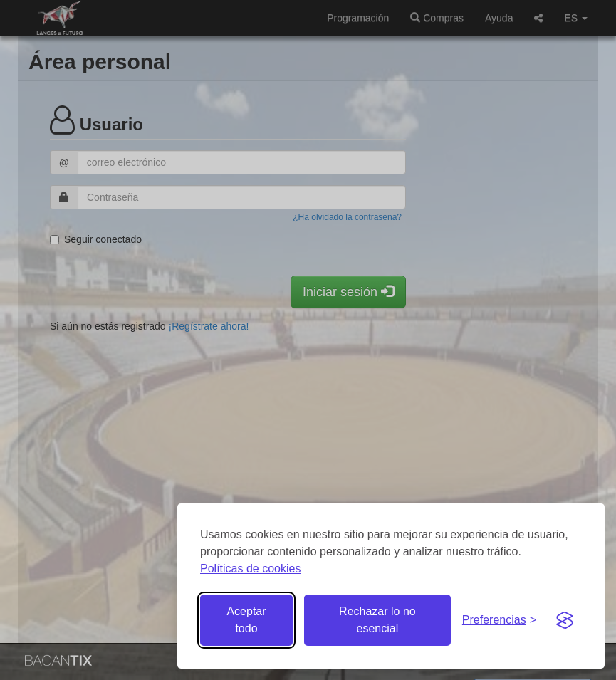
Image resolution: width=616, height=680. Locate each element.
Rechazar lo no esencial (377, 620)
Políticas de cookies (250, 569)
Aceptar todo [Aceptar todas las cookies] (246, 620)
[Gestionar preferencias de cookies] (499, 621)
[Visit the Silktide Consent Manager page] (565, 620)
